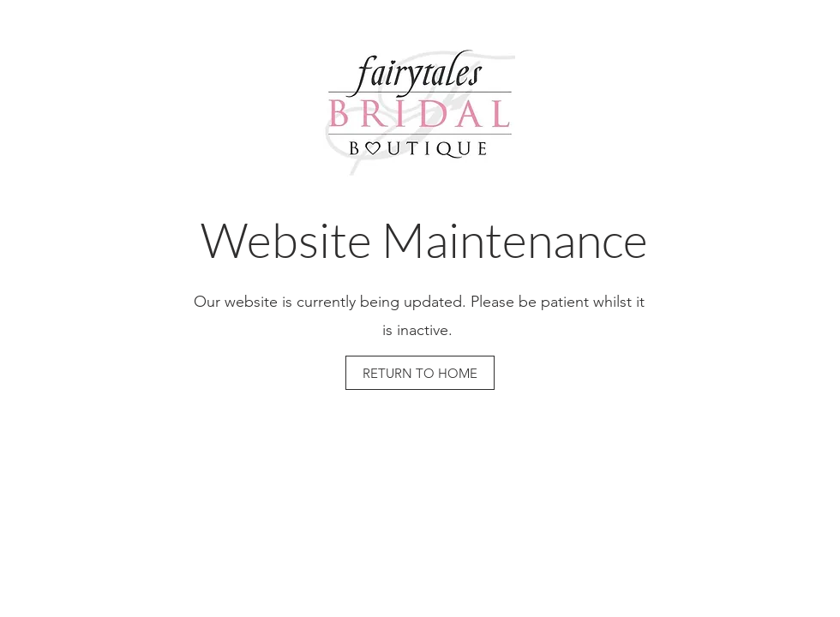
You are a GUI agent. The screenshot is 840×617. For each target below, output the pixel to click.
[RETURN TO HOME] (420, 373)
